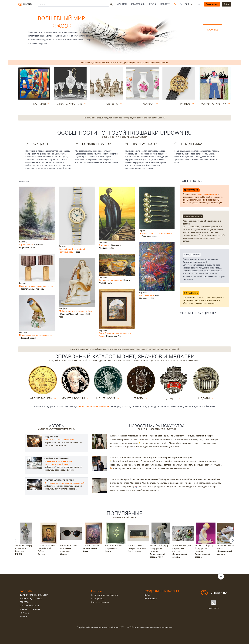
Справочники (138, 4)
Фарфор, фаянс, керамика (34, 595)
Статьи (153, 4)
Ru (175, 4)
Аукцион (122, 4)
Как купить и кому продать (104, 595)
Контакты (214, 608)
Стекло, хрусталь (29, 606)
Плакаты (25, 613)
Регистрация (212, 4)
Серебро (24, 602)
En (181, 4)
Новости (165, 4)
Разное (24, 616)
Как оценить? (98, 599)
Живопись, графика (31, 599)
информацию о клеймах (94, 406)
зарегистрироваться (207, 194)
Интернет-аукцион (100, 602)
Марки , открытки (30, 609)
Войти (227, 4)
